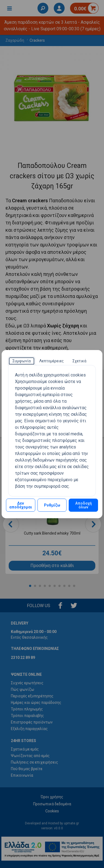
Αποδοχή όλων (83, 505)
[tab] (22, 361)
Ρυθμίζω (52, 505)
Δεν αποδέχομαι (21, 505)
